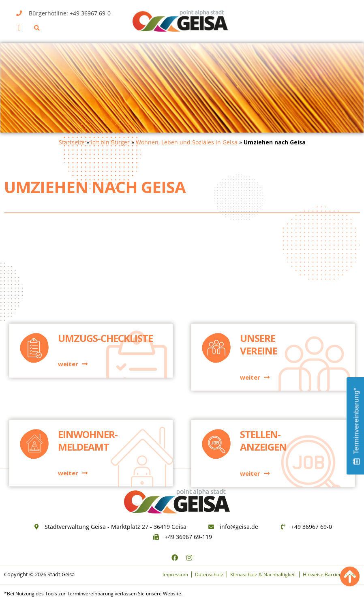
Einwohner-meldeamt (88, 417)
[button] (19, 28)
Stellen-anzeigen (263, 417)
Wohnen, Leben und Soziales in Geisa (187, 142)
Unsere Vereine (259, 284)
